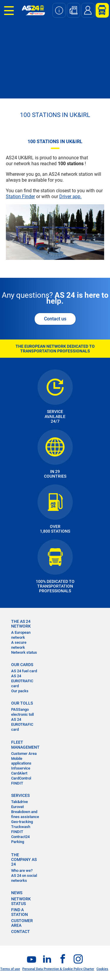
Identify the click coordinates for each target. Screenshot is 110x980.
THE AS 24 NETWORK (21, 624)
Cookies (102, 969)
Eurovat (17, 807)
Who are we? (22, 871)
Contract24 (20, 837)
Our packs (20, 691)
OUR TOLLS (22, 703)
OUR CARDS (22, 665)
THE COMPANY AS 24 (24, 859)
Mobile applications (21, 761)
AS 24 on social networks (24, 878)
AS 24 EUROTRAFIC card (22, 681)
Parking (18, 842)
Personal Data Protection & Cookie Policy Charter (58, 969)
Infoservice (21, 768)
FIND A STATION (20, 912)
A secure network (19, 645)
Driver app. (70, 196)
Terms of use (10, 969)
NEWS (17, 893)
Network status (24, 652)
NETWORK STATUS (21, 901)
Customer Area (24, 754)
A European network (21, 635)
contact (21, 931)
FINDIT (17, 783)
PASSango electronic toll (22, 712)
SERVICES (20, 795)
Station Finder (20, 196)
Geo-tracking (22, 822)
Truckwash (21, 827)
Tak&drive (20, 802)
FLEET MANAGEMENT (25, 745)
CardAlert (19, 773)
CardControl (21, 778)
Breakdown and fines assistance (25, 814)
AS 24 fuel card (24, 671)
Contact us (55, 319)
